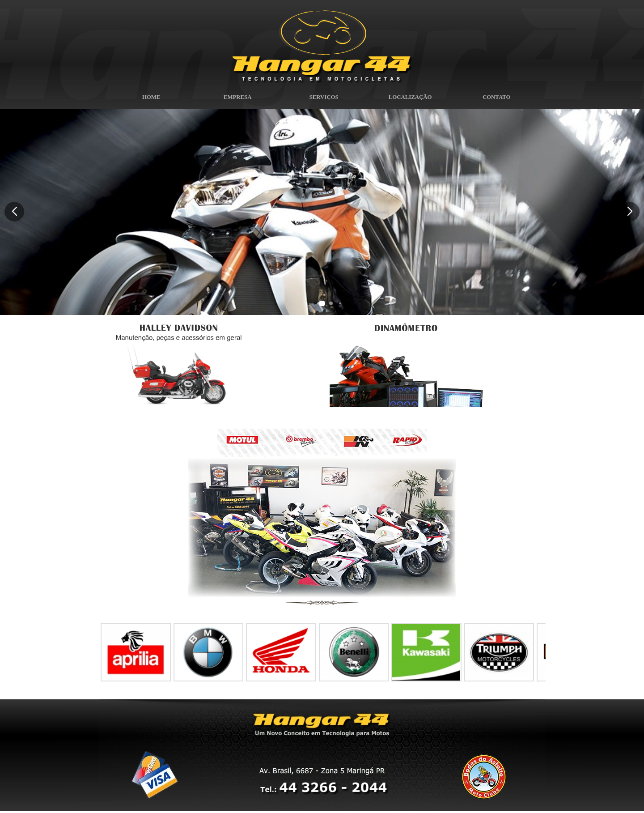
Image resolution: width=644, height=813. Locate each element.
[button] (630, 212)
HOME (149, 100)
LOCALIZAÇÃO (408, 100)
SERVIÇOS (322, 100)
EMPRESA (236, 100)
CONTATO (495, 100)
